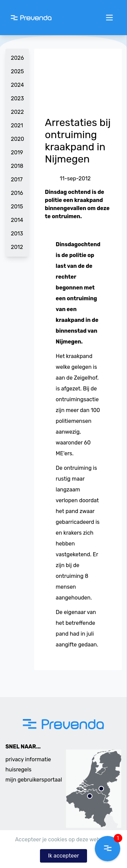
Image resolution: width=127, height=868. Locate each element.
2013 (17, 234)
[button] (108, 849)
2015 (17, 207)
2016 (17, 193)
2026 (17, 58)
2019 (17, 152)
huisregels (18, 770)
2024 (17, 85)
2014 (17, 220)
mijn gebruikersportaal (34, 780)
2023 (17, 98)
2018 (17, 166)
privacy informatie (28, 759)
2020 (17, 139)
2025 (17, 71)
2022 (17, 112)
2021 (17, 125)
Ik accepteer (64, 856)
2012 (17, 247)
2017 (17, 180)
